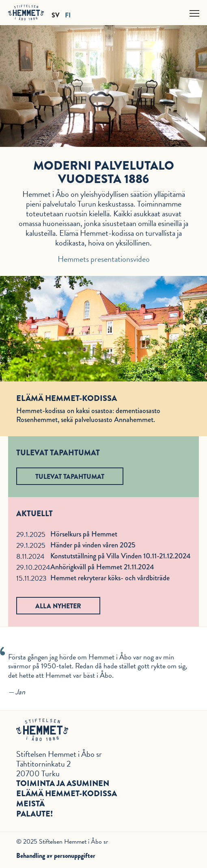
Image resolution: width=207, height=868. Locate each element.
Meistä (30, 804)
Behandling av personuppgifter (56, 856)
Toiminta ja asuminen (63, 783)
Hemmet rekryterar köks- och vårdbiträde (110, 578)
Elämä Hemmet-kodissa (67, 794)
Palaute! (34, 814)
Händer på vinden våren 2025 (93, 545)
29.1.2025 (31, 534)
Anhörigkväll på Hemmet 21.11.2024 (102, 567)
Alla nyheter (58, 606)
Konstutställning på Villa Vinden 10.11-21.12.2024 (121, 556)
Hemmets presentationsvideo (104, 259)
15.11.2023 (31, 578)
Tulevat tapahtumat (70, 477)
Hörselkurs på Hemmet (84, 534)
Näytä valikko (195, 12)
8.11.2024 (30, 556)
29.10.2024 (33, 567)
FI (68, 15)
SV (56, 15)
